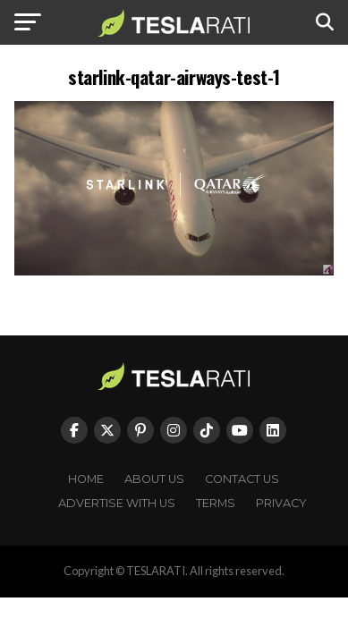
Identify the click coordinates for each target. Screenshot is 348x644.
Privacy (281, 503)
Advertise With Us (117, 503)
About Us (154, 479)
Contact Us (242, 479)
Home (86, 479)
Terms (216, 503)
